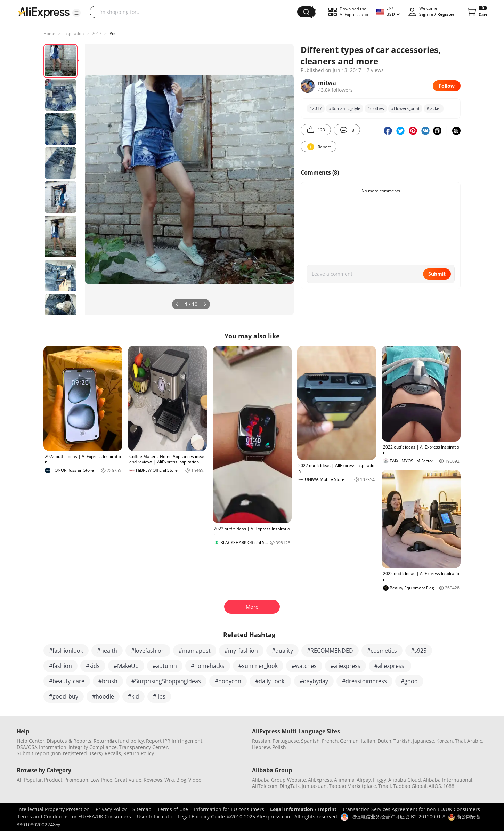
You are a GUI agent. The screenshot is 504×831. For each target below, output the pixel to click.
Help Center (31, 741)
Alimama (344, 780)
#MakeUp (126, 666)
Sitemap (142, 809)
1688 (449, 786)
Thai (460, 741)
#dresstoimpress (364, 681)
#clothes (376, 108)
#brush (108, 681)
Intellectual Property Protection (54, 809)
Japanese (424, 741)
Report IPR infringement (174, 741)
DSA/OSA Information (42, 747)
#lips (159, 696)
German (349, 741)
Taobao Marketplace (352, 786)
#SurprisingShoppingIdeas (166, 681)
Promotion (76, 780)
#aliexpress (346, 666)
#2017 (316, 108)
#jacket (434, 108)
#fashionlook (66, 651)
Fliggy (380, 780)
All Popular (29, 780)
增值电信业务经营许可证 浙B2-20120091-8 (398, 817)
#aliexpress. (390, 666)
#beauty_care (67, 681)
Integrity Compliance (93, 747)
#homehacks (208, 666)
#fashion (60, 666)
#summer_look (258, 666)
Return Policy (139, 753)
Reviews (153, 780)
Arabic (475, 741)
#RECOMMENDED (330, 651)
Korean (445, 741)
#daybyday (314, 681)
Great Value (128, 780)
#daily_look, (270, 681)
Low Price (101, 780)
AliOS (435, 786)
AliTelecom (265, 786)
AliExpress (320, 780)
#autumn (165, 666)
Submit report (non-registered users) (60, 753)
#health (107, 651)
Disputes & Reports (69, 741)
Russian (261, 741)
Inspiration (74, 34)
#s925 (419, 651)
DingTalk (290, 786)
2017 (97, 34)
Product (53, 780)
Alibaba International (448, 780)
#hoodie (103, 696)
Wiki (169, 780)
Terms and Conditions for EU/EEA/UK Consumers (74, 817)
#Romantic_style (345, 108)
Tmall (385, 786)
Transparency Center (143, 747)
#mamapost (195, 651)
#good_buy (64, 696)
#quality (282, 651)
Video (195, 780)
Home (49, 34)
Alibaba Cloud (405, 780)
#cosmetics (382, 651)
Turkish (402, 741)
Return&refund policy (119, 741)
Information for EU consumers (229, 809)
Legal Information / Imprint (303, 809)
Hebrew (261, 747)
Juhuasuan (314, 786)
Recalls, (113, 753)
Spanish (310, 741)
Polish (279, 747)
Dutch (384, 741)
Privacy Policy (111, 809)
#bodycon (228, 681)
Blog (181, 780)
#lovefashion (148, 651)
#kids (93, 666)
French (330, 741)
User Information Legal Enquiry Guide (181, 817)
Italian (368, 741)
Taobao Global (410, 786)
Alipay (364, 780)
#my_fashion (241, 651)
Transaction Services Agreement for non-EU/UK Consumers (411, 809)
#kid (133, 696)
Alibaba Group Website (279, 780)
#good (409, 681)
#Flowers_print (405, 108)
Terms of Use (173, 809)
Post (114, 34)
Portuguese (286, 741)
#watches (304, 666)
